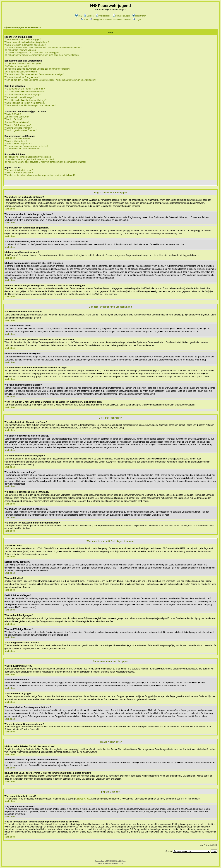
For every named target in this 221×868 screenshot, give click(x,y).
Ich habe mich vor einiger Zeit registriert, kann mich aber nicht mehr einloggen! (42, 55)
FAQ (79, 16)
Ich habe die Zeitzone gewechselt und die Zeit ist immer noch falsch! (37, 69)
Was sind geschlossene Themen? (21, 130)
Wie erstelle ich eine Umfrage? (19, 97)
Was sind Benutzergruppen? (18, 144)
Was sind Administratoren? (17, 139)
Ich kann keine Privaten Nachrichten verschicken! (28, 157)
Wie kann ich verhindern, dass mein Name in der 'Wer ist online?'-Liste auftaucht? (43, 48)
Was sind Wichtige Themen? (18, 128)
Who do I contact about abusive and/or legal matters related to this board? (40, 175)
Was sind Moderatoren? (16, 141)
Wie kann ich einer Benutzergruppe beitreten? (26, 146)
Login (137, 20)
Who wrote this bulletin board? (19, 170)
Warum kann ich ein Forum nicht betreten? (25, 103)
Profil (85, 20)
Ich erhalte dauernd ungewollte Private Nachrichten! (29, 159)
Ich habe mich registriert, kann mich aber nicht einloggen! (32, 53)
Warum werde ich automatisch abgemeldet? (25, 45)
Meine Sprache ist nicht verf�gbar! (21, 72)
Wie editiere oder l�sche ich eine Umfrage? (26, 100)
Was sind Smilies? (13, 119)
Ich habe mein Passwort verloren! (20, 50)
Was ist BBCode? (13, 114)
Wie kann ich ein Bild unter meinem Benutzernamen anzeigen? (34, 74)
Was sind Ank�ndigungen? (18, 125)
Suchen (89, 16)
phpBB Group (84, 799)
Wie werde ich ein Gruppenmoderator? (23, 149)
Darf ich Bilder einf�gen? (17, 122)
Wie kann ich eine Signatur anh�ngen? (23, 95)
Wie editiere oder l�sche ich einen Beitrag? (25, 92)
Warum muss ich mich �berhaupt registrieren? (27, 42)
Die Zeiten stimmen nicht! (17, 66)
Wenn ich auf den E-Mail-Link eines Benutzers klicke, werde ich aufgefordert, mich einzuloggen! (50, 80)
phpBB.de (120, 863)
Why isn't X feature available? (19, 173)
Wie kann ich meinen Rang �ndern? (22, 77)
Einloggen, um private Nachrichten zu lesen (111, 20)
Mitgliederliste (103, 16)
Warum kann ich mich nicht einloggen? (23, 39)
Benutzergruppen (122, 16)
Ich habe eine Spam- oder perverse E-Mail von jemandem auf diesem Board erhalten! (45, 162)
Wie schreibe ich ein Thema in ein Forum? (25, 89)
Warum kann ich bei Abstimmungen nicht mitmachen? (30, 105)
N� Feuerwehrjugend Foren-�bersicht (22, 27)
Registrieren (139, 16)
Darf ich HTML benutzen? (17, 117)
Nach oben (10, 209)
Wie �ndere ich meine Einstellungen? (23, 64)
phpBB (105, 861)
